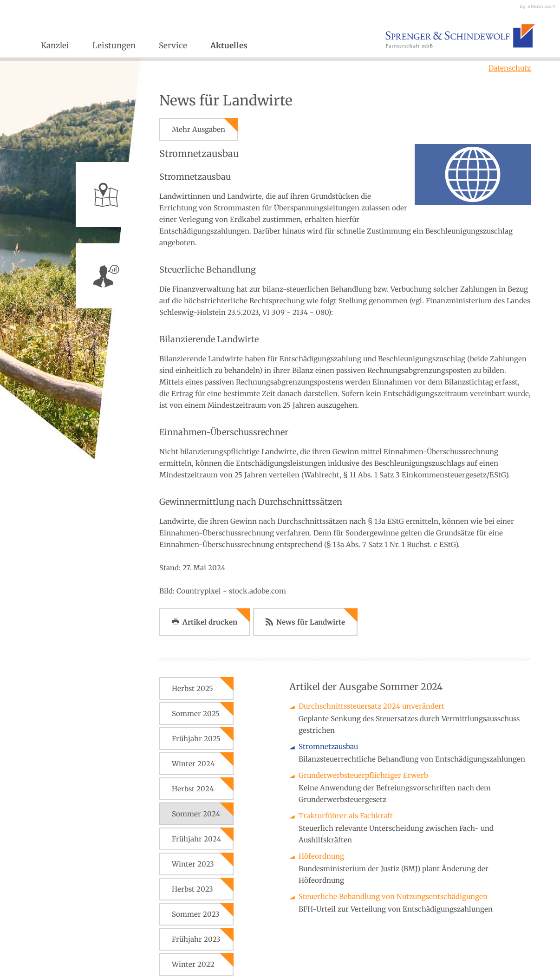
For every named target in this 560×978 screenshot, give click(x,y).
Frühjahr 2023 (196, 939)
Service (173, 46)
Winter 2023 (193, 864)
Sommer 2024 (196, 814)
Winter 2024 (193, 764)
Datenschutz (510, 68)
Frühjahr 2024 (196, 839)
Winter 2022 (193, 964)
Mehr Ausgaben (199, 129)
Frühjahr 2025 (196, 739)
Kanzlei (55, 46)
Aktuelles (229, 46)
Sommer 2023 (196, 914)
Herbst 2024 (193, 789)
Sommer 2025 (196, 714)
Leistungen (114, 46)
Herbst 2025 (192, 688)
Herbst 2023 (192, 889)
